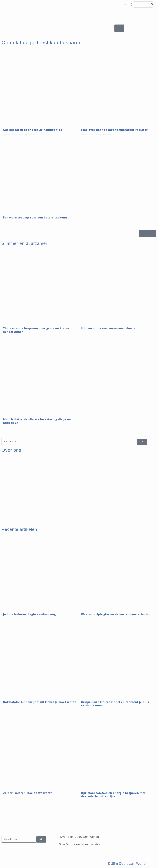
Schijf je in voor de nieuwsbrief (5, 436)
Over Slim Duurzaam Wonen (79, 837)
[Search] (152, 4)
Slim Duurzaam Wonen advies (79, 844)
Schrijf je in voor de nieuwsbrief (5, 834)
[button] (126, 5)
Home (79, 829)
